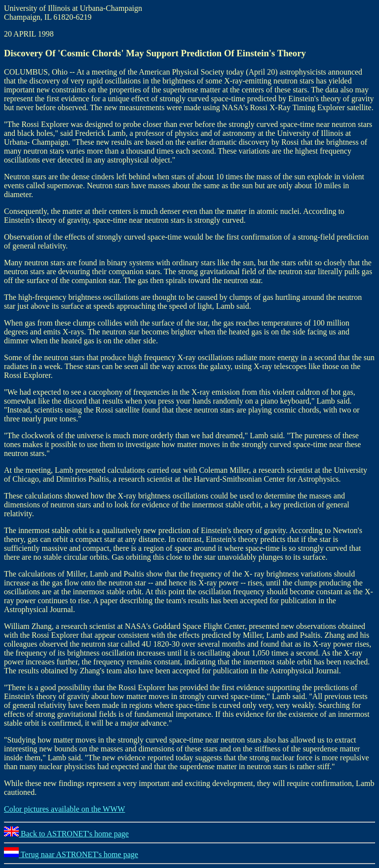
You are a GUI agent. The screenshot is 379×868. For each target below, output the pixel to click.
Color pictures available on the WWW (64, 809)
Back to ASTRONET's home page (66, 834)
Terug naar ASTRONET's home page (71, 854)
